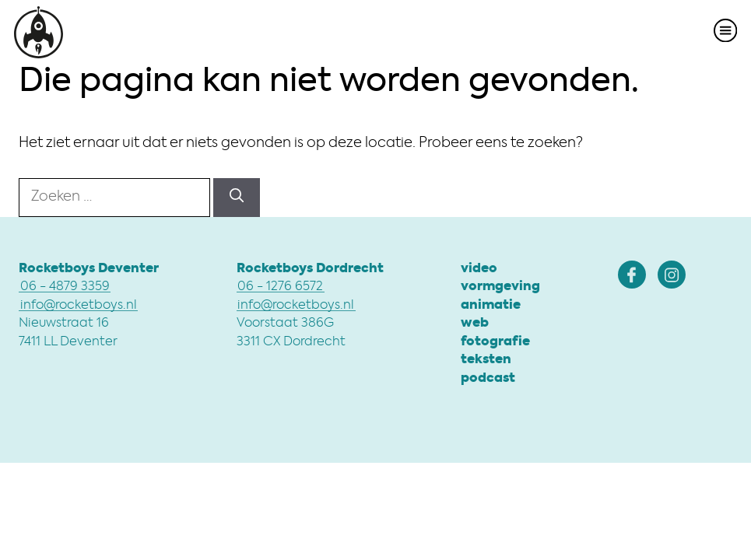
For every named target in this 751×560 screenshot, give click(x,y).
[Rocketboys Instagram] (672, 275)
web (475, 324)
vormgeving (500, 287)
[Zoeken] (237, 198)
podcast (488, 379)
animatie (491, 306)
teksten (486, 360)
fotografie (495, 342)
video (479, 269)
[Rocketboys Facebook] (632, 275)
